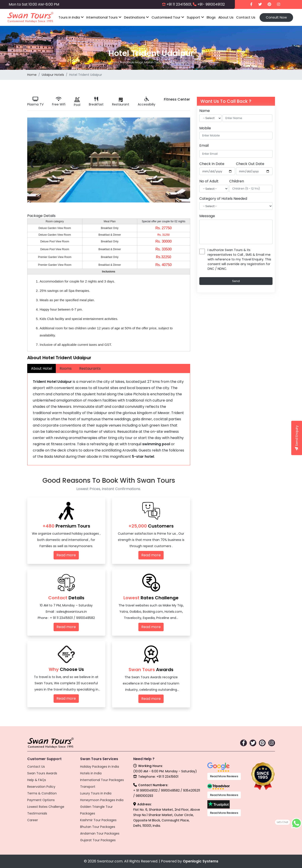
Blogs (211, 17)
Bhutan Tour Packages (98, 827)
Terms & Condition (42, 793)
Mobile (205, 128)
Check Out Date (250, 164)
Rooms (66, 368)
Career (33, 820)
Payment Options (41, 800)
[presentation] (32, 163)
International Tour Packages (102, 780)
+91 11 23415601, (179, 4)
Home (32, 75)
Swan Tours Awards (42, 773)
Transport (88, 787)
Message (207, 216)
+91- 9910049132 (211, 4)
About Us (226, 17)
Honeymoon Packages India (102, 800)
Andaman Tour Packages (100, 833)
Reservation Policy (41, 787)
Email (204, 145)
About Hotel (42, 368)
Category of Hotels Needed (223, 199)
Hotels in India (91, 773)
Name (205, 111)
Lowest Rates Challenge (46, 807)
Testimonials (37, 813)
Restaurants (90, 368)
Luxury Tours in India (96, 793)
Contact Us (246, 17)
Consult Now (276, 17)
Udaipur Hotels (53, 75)
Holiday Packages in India (100, 767)
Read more (66, 555)
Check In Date (212, 164)
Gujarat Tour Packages (98, 840)
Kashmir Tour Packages (98, 820)
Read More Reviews (224, 776)
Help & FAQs (37, 780)
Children (237, 181)
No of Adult (209, 181)
